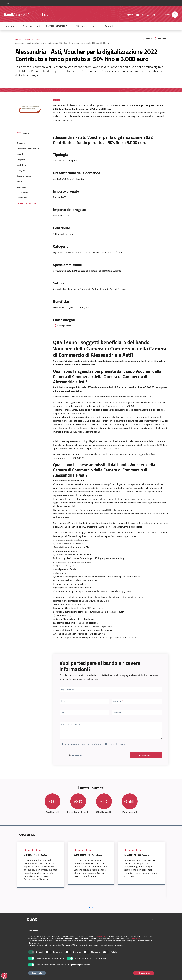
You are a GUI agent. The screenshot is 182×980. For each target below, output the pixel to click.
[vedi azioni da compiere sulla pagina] (160, 38)
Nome (64, 701)
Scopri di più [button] (37, 973)
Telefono (118, 713)
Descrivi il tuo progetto (71, 724)
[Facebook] (142, 14)
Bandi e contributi (32, 39)
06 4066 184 (76, 755)
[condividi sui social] (146, 38)
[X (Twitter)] (147, 14)
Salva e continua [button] (144, 973)
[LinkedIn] (137, 14)
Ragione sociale (68, 689)
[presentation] (175, 15)
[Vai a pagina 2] (93, 907)
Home (18, 39)
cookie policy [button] (135, 939)
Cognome (118, 701)
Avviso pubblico (62, 326)
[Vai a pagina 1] (89, 907)
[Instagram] (152, 14)
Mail (63, 713)
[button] (58, 26)
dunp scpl (8, 3)
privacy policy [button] (102, 936)
